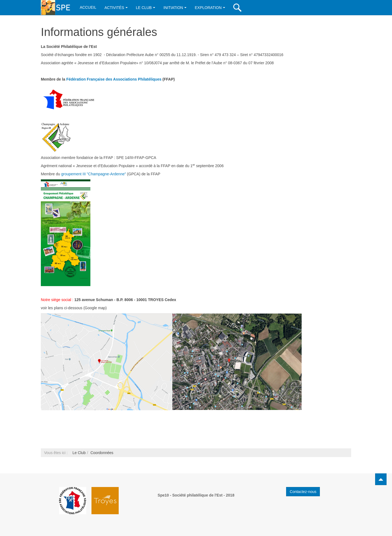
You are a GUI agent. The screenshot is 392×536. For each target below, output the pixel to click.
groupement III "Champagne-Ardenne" (94, 174)
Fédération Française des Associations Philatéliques (114, 79)
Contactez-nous (303, 492)
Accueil (88, 7)
